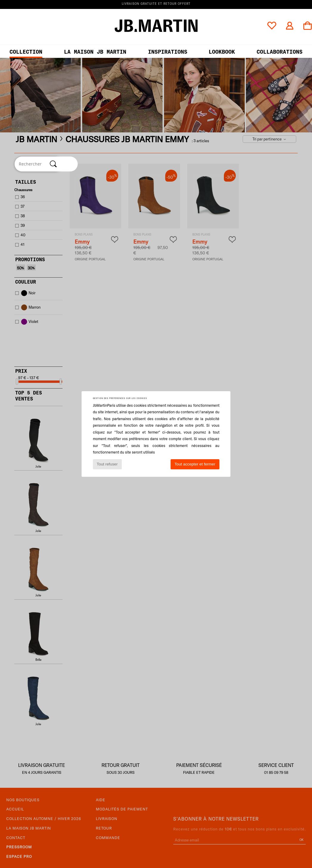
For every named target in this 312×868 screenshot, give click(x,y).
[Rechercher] (53, 164)
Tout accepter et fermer (195, 464)
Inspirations (168, 52)
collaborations (280, 52)
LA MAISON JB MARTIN (95, 52)
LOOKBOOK (222, 52)
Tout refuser (107, 464)
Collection (26, 52)
